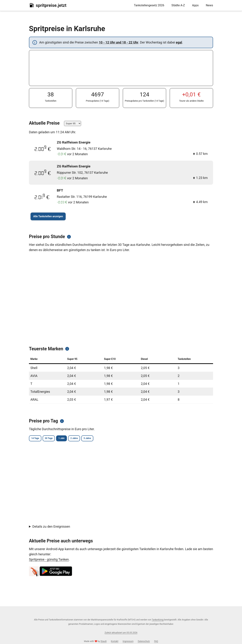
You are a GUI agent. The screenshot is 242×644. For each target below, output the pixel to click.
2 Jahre (92, 439)
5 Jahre (110, 439)
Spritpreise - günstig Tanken (49, 560)
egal (179, 42)
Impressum (128, 641)
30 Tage (56, 439)
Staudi (104, 641)
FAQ (156, 641)
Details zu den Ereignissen (51, 527)
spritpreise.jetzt (48, 5)
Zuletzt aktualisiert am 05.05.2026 (121, 633)
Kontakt (115, 641)
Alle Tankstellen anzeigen (48, 216)
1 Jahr (74, 439)
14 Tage (37, 439)
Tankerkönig (158, 620)
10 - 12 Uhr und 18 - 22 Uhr (118, 42)
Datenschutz (144, 641)
